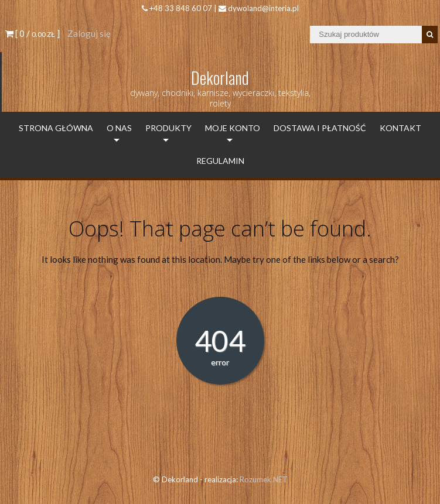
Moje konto (233, 128)
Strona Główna (56, 128)
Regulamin (220, 161)
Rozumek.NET (264, 479)
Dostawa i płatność (320, 128)
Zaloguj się (89, 33)
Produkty (168, 128)
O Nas (119, 128)
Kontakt (400, 128)
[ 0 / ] (33, 33)
